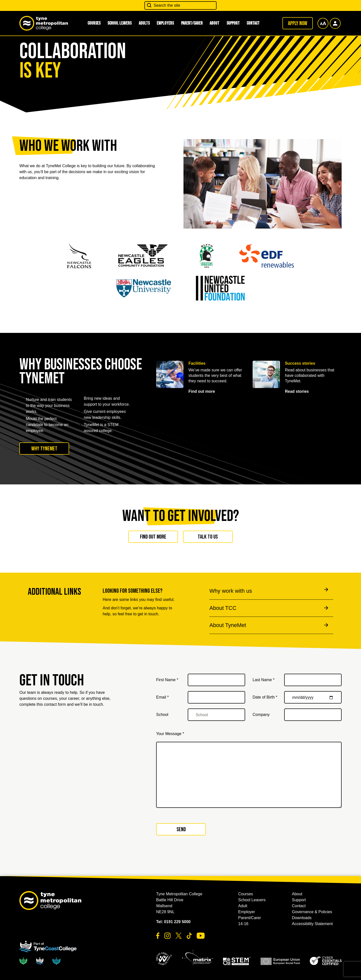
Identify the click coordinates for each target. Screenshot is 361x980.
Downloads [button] (302, 918)
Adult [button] (243, 906)
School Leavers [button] (119, 23)
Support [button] (233, 23)
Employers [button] (165, 23)
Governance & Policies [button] (312, 912)
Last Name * (264, 680)
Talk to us (208, 537)
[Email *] (216, 697)
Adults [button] (144, 23)
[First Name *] (216, 680)
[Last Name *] (313, 680)
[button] (164, 959)
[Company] (313, 715)
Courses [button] (94, 23)
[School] (216, 715)
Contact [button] (253, 23)
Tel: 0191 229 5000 (173, 922)
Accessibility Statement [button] (312, 924)
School (162, 715)
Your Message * (170, 734)
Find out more (202, 391)
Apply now (298, 23)
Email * (162, 697)
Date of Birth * (265, 697)
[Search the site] (180, 5)
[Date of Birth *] (313, 697)
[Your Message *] (249, 775)
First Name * (167, 680)
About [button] (214, 23)
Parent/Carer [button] (192, 23)
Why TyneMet (44, 449)
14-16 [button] (243, 924)
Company (261, 715)
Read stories (297, 391)
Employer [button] (247, 912)
